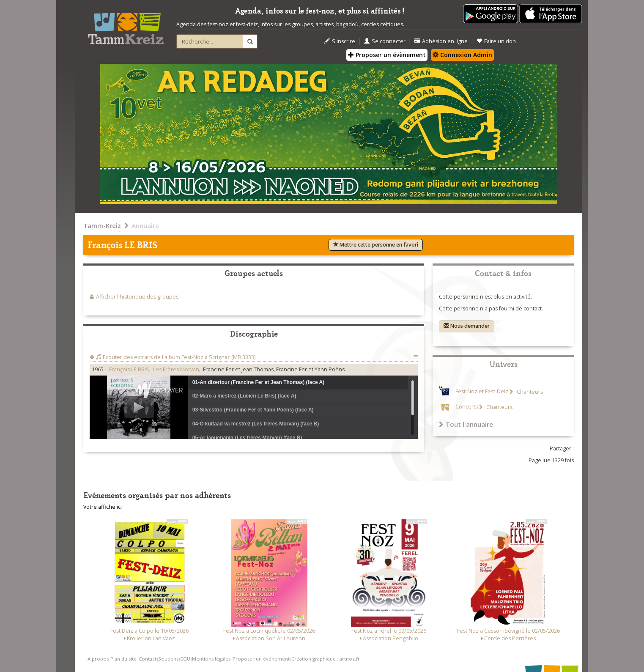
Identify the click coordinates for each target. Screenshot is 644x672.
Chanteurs (529, 392)
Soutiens (168, 659)
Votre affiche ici (103, 507)
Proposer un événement (261, 659)
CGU (185, 659)
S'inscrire (340, 41)
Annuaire (145, 225)
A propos (98, 659)
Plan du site (123, 659)
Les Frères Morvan (176, 369)
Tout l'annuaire (466, 424)
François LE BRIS (129, 369)
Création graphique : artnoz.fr (326, 659)
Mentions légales (211, 659)
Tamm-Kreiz (102, 225)
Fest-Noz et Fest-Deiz (482, 392)
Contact (148, 659)
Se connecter (385, 41)
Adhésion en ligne (441, 41)
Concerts (467, 407)
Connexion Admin (462, 55)
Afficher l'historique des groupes (137, 297)
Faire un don (496, 41)
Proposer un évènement (387, 55)
